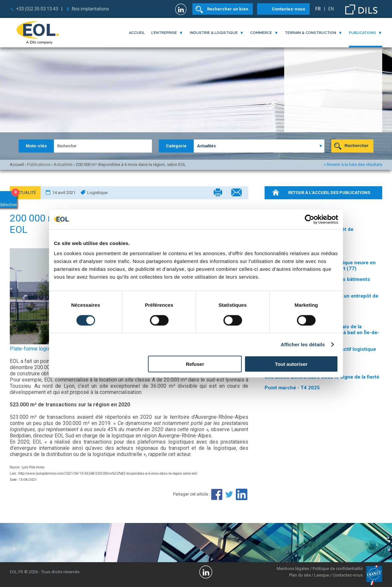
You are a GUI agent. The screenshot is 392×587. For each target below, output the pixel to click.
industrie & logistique (214, 33)
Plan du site (300, 575)
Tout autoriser (291, 364)
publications (362, 33)
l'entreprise (164, 33)
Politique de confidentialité (338, 569)
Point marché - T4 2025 (292, 388)
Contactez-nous (288, 9)
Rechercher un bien (228, 9)
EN (331, 9)
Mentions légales (293, 569)
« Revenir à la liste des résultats (353, 164)
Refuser (195, 364)
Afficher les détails (303, 344)
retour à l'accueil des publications (329, 193)
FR (318, 9)
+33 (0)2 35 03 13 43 (37, 9)
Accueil (137, 33)
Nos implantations (90, 9)
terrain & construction (310, 33)
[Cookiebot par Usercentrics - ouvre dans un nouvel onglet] (310, 219)
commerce (261, 33)
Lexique (322, 575)
